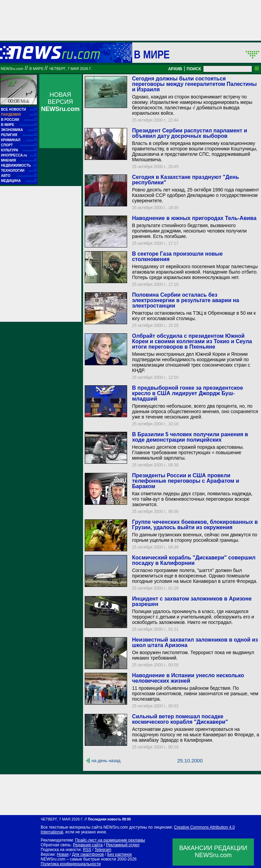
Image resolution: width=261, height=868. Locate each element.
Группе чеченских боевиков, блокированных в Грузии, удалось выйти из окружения (195, 525)
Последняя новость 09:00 (109, 819)
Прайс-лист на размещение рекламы (110, 840)
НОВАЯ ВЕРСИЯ (60, 102)
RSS (87, 850)
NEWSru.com (12, 69)
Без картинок (119, 854)
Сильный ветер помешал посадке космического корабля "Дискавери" (180, 719)
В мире (152, 54)
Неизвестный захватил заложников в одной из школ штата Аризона (195, 642)
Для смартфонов (88, 854)
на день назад (106, 761)
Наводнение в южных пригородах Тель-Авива (194, 218)
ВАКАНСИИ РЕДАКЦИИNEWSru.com (213, 852)
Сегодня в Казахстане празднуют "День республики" (185, 180)
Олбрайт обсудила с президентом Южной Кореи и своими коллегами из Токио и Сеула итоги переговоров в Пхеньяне (192, 341)
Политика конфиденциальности (71, 864)
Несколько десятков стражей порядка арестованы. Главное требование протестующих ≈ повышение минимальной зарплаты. (188, 453)
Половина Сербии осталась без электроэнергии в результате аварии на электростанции (185, 300)
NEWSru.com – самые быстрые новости (78, 859)
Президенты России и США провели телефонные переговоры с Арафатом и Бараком (185, 481)
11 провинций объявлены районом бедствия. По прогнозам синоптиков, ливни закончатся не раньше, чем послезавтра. (195, 694)
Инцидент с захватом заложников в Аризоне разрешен (192, 601)
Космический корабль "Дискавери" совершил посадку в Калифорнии (194, 560)
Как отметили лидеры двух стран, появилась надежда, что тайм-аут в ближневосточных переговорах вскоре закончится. (192, 499)
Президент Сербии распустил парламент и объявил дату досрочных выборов (189, 133)
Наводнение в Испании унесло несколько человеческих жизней (188, 678)
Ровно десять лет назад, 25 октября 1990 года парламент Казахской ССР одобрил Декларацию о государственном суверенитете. (195, 195)
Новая (63, 854)
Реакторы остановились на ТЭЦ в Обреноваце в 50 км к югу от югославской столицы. (194, 316)
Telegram (103, 850)
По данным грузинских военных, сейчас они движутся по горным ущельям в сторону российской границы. (194, 537)
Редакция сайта (88, 845)
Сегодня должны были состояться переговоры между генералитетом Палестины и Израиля (194, 84)
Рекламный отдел (123, 845)
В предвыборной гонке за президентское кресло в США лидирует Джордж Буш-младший (187, 393)
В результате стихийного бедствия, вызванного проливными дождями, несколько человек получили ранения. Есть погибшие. (189, 231)
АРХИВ (175, 69)
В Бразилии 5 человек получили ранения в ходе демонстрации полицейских (190, 437)
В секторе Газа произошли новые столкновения (177, 256)
